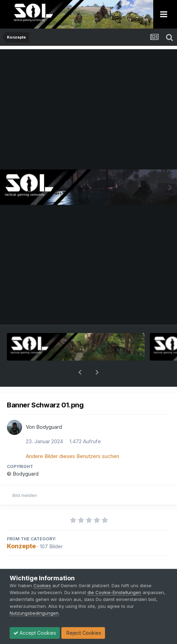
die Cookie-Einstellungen (114, 592)
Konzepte (21, 528)
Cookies (42, 585)
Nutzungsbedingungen (34, 613)
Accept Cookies (35, 633)
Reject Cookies (83, 633)
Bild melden (25, 477)
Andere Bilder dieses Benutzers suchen (72, 438)
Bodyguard (49, 409)
